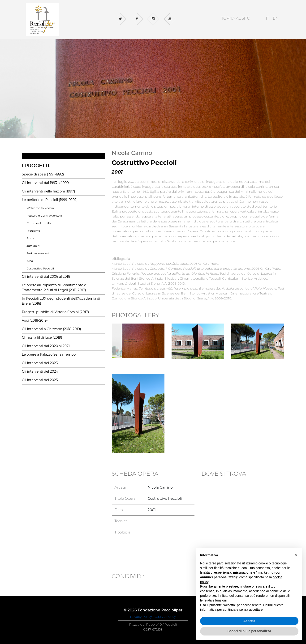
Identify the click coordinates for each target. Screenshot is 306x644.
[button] (296, 555)
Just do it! (34, 246)
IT (267, 18)
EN (276, 18)
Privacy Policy (141, 617)
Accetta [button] (249, 621)
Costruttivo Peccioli (40, 268)
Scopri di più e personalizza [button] (249, 631)
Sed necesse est (38, 253)
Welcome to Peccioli (41, 208)
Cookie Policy (165, 617)
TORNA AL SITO (236, 18)
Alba (30, 261)
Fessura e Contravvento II (44, 215)
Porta (31, 238)
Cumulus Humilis (39, 223)
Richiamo (33, 231)
